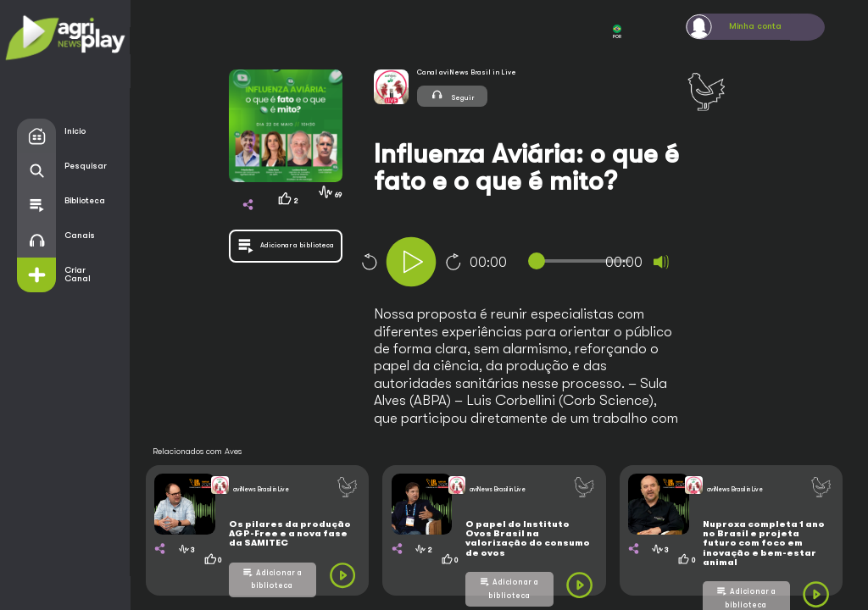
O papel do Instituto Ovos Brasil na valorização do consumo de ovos (528, 539)
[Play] (411, 262)
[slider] (583, 261)
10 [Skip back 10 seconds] (369, 262)
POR (617, 32)
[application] (546, 264)
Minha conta (755, 26)
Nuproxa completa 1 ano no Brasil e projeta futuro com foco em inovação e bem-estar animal (764, 543)
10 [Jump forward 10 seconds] (453, 262)
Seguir (452, 95)
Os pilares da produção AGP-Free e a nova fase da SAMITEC (290, 534)
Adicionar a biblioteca (276, 579)
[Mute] (661, 262)
